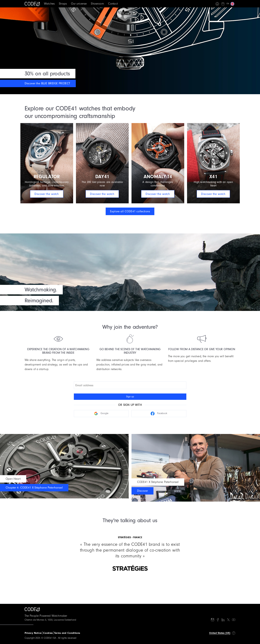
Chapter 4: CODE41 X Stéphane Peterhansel (34, 488)
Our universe (79, 4)
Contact (113, 4)
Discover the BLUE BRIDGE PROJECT (47, 83)
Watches (49, 4)
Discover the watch (47, 194)
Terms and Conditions (67, 633)
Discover (142, 491)
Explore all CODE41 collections (130, 211)
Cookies (48, 633)
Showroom (97, 4)
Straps (63, 4)
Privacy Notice (33, 633)
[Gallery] (130, 549)
